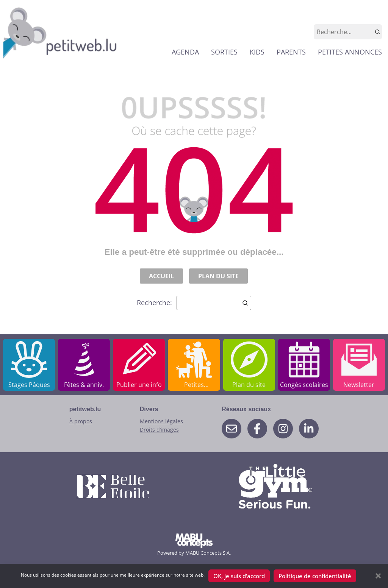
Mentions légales (161, 421)
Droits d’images (159, 430)
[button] (378, 576)
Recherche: (194, 303)
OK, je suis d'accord (239, 576)
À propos (81, 421)
